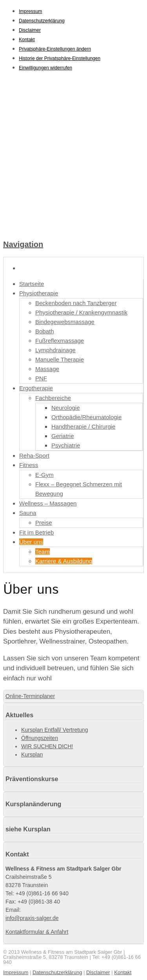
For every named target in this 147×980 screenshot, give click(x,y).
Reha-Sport (34, 455)
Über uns (31, 542)
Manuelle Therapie (60, 359)
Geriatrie (63, 436)
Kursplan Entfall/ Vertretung (54, 730)
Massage (47, 369)
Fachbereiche (53, 398)
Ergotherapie (36, 388)
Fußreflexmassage (60, 341)
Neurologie (66, 408)
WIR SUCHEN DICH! (47, 746)
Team (43, 552)
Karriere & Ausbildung (64, 561)
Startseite (32, 284)
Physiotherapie (39, 293)
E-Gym (44, 475)
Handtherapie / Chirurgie (83, 426)
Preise (44, 523)
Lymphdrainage (55, 350)
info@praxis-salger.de (32, 918)
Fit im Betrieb (36, 532)
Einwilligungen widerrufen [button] (45, 68)
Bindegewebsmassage (65, 322)
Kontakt (27, 40)
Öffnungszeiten (40, 738)
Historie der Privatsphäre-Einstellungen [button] (60, 58)
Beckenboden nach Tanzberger (76, 303)
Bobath (45, 331)
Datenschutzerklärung (42, 21)
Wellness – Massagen (48, 503)
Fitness (29, 465)
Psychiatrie (66, 445)
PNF (41, 378)
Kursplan (32, 755)
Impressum (30, 11)
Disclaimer (30, 30)
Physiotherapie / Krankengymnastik (81, 312)
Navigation (23, 244)
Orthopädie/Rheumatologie (86, 417)
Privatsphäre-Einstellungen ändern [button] (55, 49)
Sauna (28, 513)
